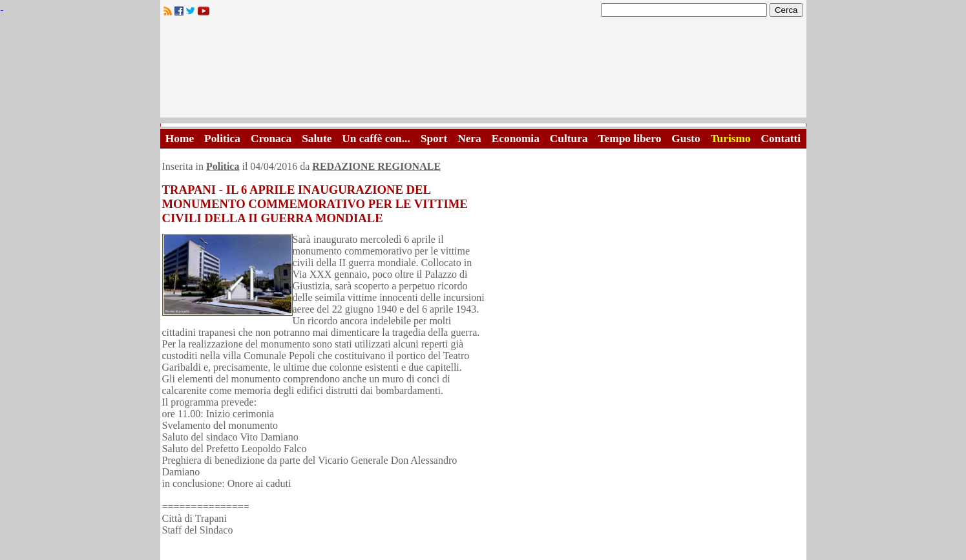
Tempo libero (630, 139)
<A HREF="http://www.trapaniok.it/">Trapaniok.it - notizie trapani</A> (483, 71)
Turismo (731, 139)
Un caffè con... (376, 139)
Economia (516, 139)
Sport (434, 139)
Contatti (781, 139)
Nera (469, 139)
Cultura (569, 139)
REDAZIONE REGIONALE (376, 166)
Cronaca (271, 139)
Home (180, 139)
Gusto (686, 139)
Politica (222, 139)
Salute (317, 139)
